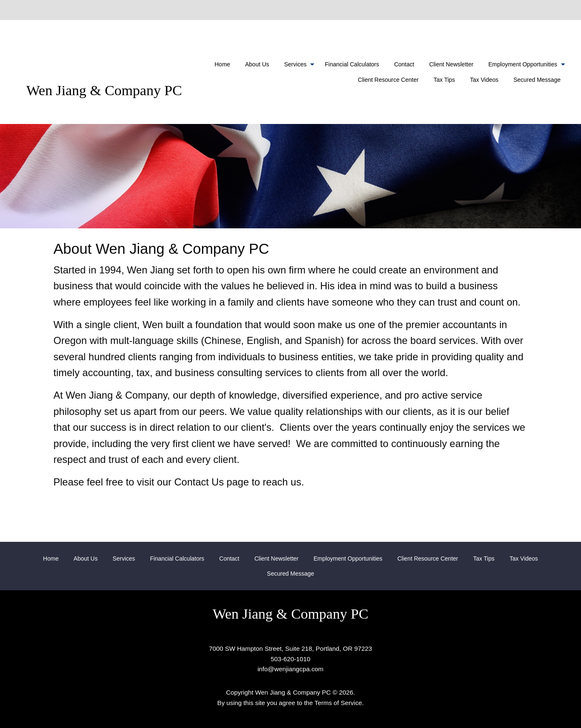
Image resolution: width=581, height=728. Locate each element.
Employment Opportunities (523, 64)
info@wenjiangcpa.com (290, 669)
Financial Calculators (352, 64)
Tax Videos (484, 80)
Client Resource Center (388, 80)
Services (296, 64)
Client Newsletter (451, 64)
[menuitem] (222, 64)
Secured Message (537, 80)
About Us (257, 64)
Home (222, 64)
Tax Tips (444, 80)
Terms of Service (338, 703)
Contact (404, 64)
